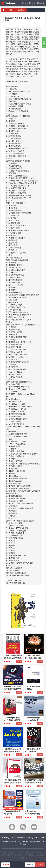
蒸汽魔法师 (35, 842)
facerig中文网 (8, 842)
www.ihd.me (22, 838)
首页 (10, 10)
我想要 (19, 661)
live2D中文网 (22, 842)
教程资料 (21, 10)
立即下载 (30, 865)
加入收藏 (40, 865)
